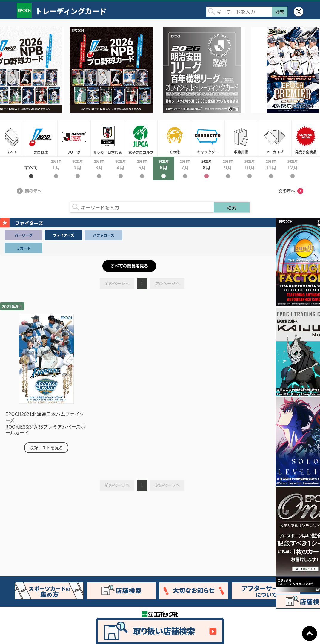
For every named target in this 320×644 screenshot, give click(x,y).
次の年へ (291, 191)
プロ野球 (41, 138)
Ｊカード (24, 248)
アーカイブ (275, 138)
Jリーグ (74, 138)
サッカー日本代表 (107, 138)
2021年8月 (207, 169)
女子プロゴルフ (141, 138)
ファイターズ (64, 235)
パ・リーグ (24, 235)
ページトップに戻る (310, 634)
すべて (12, 138)
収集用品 (241, 138)
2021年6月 (164, 169)
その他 (174, 138)
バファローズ (103, 235)
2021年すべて (31, 169)
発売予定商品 (306, 138)
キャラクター (208, 138)
